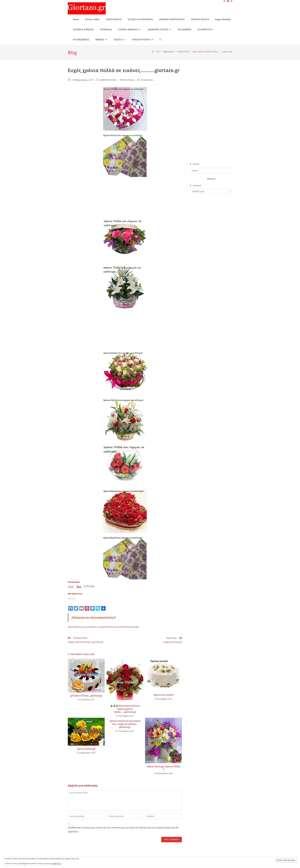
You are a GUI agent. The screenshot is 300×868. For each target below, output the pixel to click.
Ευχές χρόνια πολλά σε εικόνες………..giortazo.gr (212, 52)
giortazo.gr (77, 627)
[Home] (153, 52)
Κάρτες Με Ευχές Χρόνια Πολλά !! (163, 768)
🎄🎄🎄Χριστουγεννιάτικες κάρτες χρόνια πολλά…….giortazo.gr (125, 709)
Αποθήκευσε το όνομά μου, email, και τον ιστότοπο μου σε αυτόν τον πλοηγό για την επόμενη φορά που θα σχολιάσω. (123, 830)
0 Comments (147, 80)
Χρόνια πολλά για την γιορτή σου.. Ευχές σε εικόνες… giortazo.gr (125, 724)
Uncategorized (90, 627)
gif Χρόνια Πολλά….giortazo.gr (86, 696)
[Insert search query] (211, 171)
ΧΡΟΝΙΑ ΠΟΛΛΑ (127, 80)
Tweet (71, 586)
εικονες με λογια (106, 627)
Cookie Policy (56, 864)
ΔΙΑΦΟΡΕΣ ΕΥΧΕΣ (108, 80)
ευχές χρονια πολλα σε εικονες (127, 627)
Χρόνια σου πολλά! (163, 695)
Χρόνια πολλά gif (86, 749)
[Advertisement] (125, 199)
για (98, 627)
